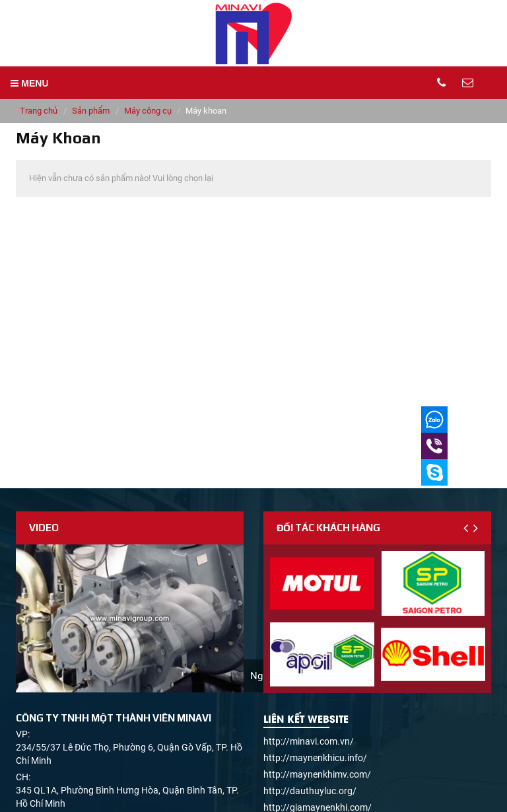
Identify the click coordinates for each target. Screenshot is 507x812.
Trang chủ (39, 111)
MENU (29, 83)
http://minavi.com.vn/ (309, 741)
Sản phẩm (91, 111)
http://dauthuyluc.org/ (310, 791)
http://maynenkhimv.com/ (317, 774)
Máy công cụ (148, 111)
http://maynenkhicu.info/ (315, 758)
